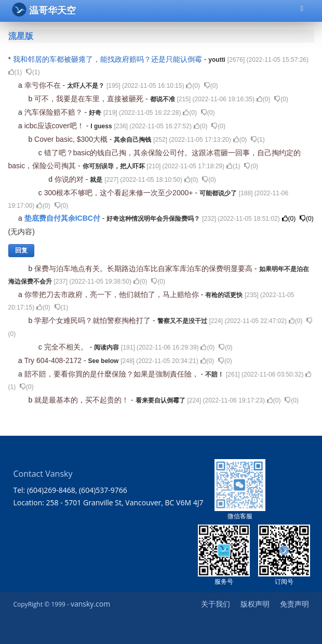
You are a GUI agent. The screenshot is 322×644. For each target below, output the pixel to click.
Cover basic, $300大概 (72, 139)
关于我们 (216, 604)
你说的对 (70, 179)
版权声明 (255, 604)
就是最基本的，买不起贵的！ (83, 400)
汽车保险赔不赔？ (55, 112)
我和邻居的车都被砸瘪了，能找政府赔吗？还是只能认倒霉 (109, 59)
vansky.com (90, 604)
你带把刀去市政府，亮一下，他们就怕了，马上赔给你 (113, 294)
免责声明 (294, 604)
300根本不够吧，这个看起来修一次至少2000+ (120, 193)
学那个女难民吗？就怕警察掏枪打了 (93, 320)
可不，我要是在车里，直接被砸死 (90, 99)
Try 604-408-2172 (54, 360)
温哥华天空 (44, 10)
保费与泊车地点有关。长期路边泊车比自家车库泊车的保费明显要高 (144, 269)
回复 (21, 250)
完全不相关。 (67, 347)
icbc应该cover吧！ (55, 126)
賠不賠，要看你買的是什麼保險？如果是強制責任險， (113, 374)
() (15, 72)
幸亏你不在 (44, 85)
